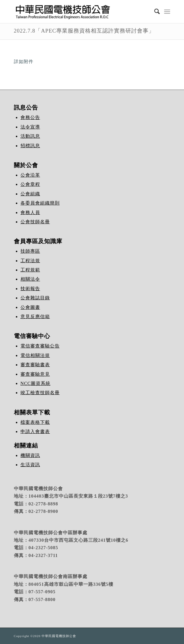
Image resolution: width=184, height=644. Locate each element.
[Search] (154, 12)
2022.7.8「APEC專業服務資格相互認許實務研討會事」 (84, 31)
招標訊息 (30, 146)
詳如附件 (24, 62)
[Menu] (167, 12)
